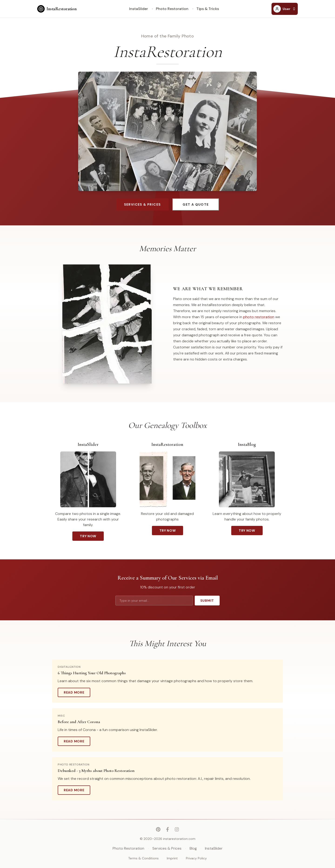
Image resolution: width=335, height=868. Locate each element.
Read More (77, 694)
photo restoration (259, 317)
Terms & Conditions (143, 858)
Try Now (88, 536)
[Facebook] (167, 829)
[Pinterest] (158, 829)
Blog (193, 848)
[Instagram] (177, 829)
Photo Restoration (172, 9)
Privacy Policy (196, 858)
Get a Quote (196, 204)
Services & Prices (142, 204)
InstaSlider (139, 9)
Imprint (172, 858)
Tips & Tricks (208, 9)
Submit (207, 601)
